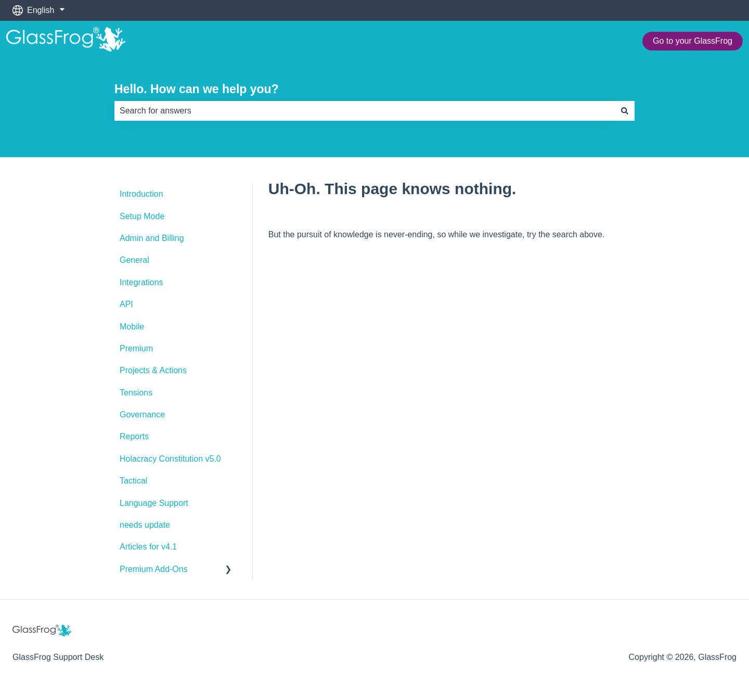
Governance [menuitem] (142, 415)
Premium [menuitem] (136, 348)
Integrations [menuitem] (141, 282)
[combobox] (365, 111)
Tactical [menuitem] (133, 481)
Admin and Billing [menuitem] (152, 238)
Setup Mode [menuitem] (142, 216)
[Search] (625, 111)
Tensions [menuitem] (136, 393)
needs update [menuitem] (145, 525)
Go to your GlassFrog (693, 41)
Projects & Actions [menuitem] (153, 370)
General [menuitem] (134, 260)
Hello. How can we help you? (197, 89)
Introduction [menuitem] (141, 194)
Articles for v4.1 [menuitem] (148, 547)
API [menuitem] (126, 304)
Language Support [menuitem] (154, 503)
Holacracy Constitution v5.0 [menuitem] (170, 459)
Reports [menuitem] (134, 436)
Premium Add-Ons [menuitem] (154, 569)
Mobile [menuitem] (132, 327)
